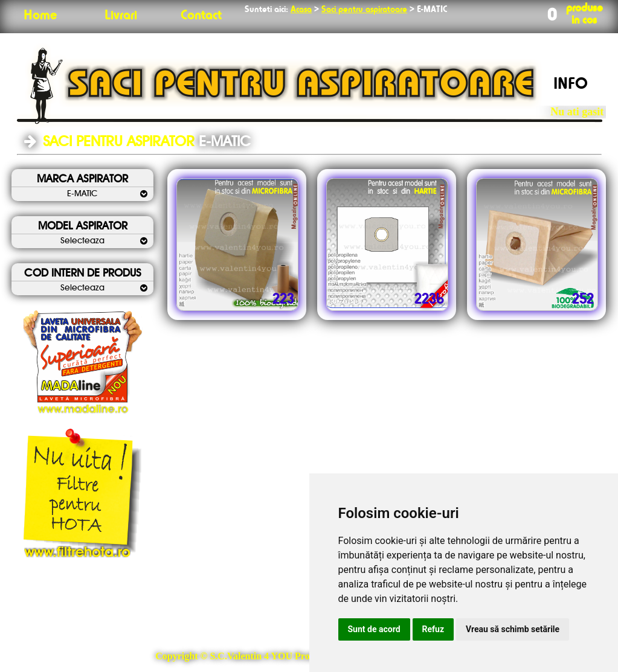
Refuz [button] (433, 629)
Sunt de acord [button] (374, 629)
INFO (571, 85)
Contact (201, 16)
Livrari (121, 16)
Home (40, 16)
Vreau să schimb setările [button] (513, 629)
